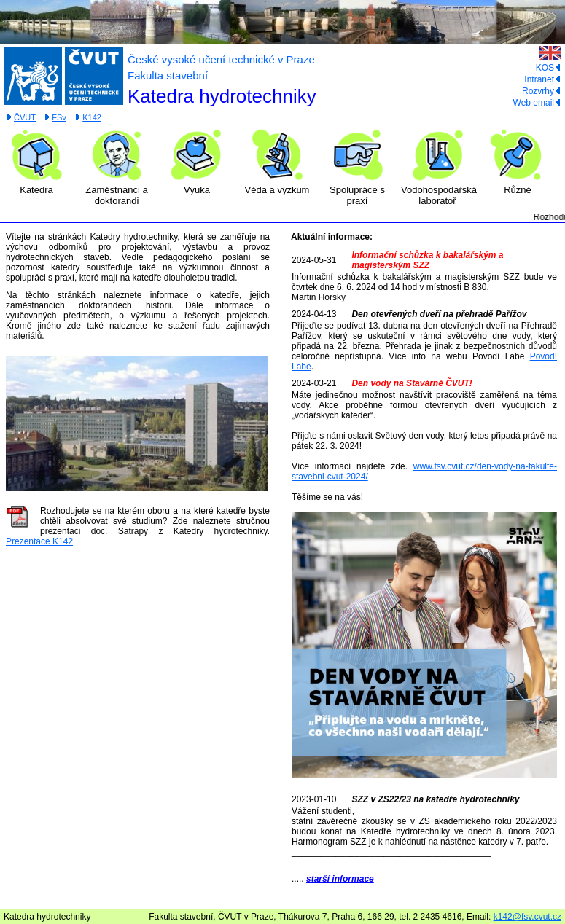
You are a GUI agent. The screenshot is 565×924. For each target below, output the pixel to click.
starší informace (340, 879)
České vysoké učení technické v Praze (221, 59)
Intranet (543, 79)
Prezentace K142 (39, 541)
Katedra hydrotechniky (222, 96)
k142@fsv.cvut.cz (527, 917)
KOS (549, 68)
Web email (537, 103)
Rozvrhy (542, 91)
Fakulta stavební (168, 75)
